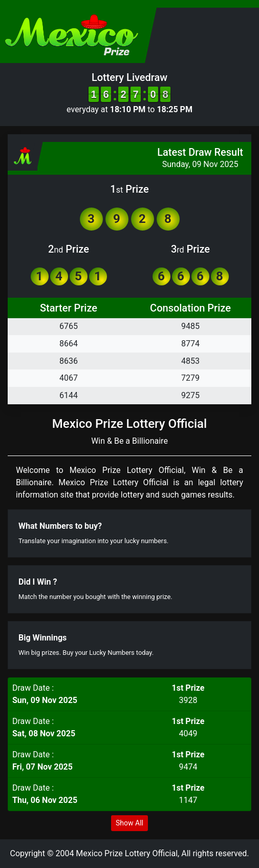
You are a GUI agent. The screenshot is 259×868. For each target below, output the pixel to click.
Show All (129, 823)
